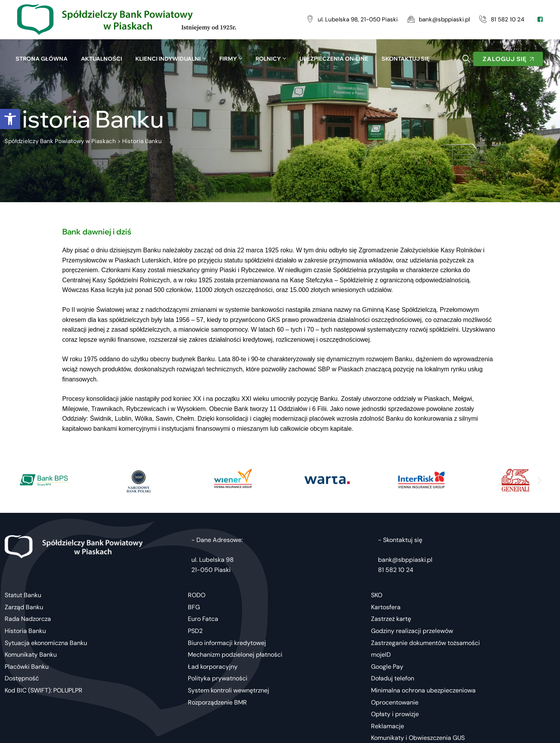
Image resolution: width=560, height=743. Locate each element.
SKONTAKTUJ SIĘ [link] (406, 59)
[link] (10, 119)
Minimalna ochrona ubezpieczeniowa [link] (423, 690)
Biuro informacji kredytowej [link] (227, 643)
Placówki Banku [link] (27, 667)
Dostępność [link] (22, 678)
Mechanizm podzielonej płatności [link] (235, 655)
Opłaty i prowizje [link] (395, 714)
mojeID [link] (381, 655)
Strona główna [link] (42, 59)
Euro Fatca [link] (203, 619)
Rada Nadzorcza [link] (28, 619)
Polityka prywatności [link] (218, 678)
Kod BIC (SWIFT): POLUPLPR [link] (44, 690)
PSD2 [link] (195, 631)
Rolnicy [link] (268, 59)
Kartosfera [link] (386, 607)
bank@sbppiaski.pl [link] (405, 560)
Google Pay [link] (387, 667)
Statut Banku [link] (23, 595)
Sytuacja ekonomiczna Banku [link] (46, 643)
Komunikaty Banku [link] (31, 655)
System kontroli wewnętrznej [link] (228, 690)
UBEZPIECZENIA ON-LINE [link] (334, 59)
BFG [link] (194, 607)
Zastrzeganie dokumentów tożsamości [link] (425, 643)
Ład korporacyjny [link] (213, 667)
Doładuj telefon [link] (393, 678)
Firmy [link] (228, 59)
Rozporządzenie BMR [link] (217, 702)
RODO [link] (197, 595)
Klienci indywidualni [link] (168, 59)
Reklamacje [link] (388, 726)
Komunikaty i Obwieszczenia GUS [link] (418, 738)
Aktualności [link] (101, 59)
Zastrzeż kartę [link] (391, 619)
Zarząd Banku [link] (24, 607)
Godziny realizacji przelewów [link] (412, 631)
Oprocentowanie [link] (395, 702)
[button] (20, 480)
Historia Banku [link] (25, 631)
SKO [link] (377, 595)
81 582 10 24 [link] (396, 570)
